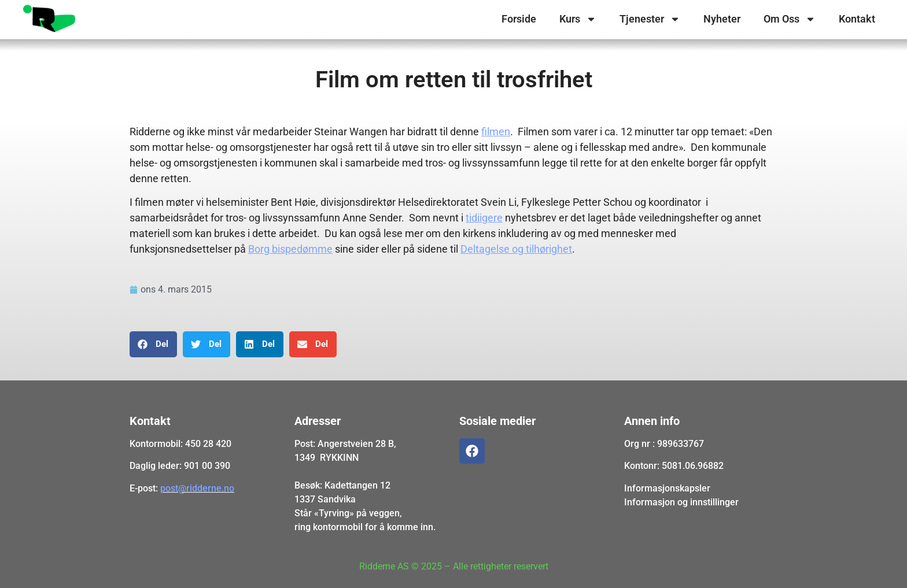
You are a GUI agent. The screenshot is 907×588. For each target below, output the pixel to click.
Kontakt (857, 19)
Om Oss (790, 19)
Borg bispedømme (290, 249)
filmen (496, 132)
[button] (153, 344)
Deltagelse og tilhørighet (516, 249)
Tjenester (650, 19)
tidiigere (484, 218)
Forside (519, 19)
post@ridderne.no (197, 488)
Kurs (578, 19)
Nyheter (722, 19)
